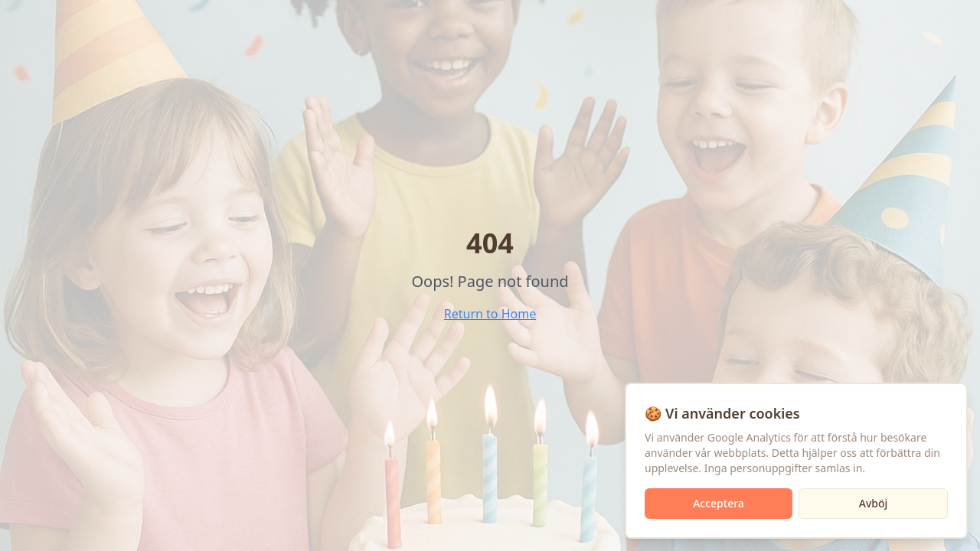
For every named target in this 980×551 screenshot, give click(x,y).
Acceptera (719, 503)
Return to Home (490, 314)
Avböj (874, 503)
